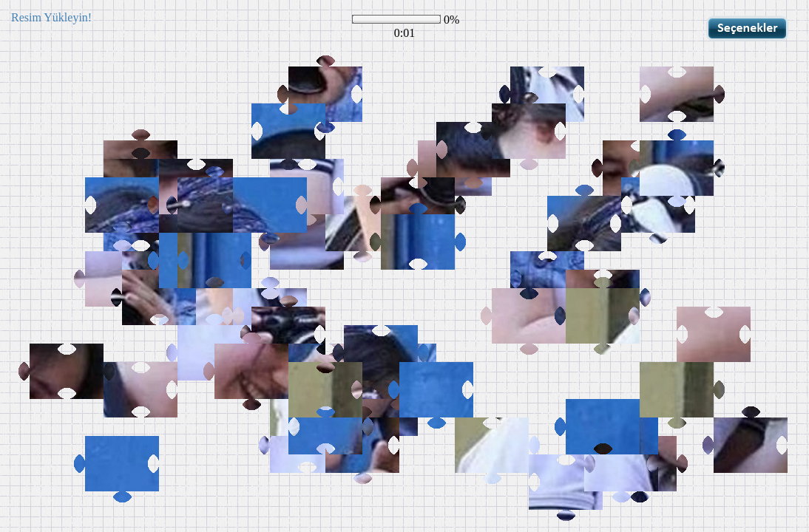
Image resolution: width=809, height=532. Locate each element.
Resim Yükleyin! (51, 17)
